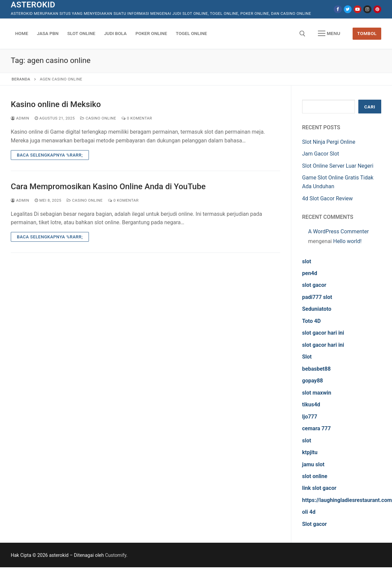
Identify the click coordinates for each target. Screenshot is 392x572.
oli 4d (309, 512)
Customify (116, 555)
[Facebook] (338, 9)
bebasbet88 (316, 369)
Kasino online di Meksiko (56, 104)
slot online (315, 476)
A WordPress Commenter (338, 231)
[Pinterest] (377, 9)
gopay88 (313, 381)
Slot (307, 357)
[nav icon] (329, 34)
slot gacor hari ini (323, 333)
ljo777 (310, 417)
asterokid (33, 5)
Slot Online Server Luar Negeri (338, 166)
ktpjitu (310, 452)
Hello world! (347, 241)
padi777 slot (317, 297)
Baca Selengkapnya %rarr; (50, 155)
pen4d (310, 273)
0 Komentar (137, 118)
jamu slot (313, 464)
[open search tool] (302, 34)
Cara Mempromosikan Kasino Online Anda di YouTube (108, 187)
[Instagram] (367, 9)
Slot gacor (314, 524)
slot (307, 261)
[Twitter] (348, 9)
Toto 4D (311, 321)
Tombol (367, 33)
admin (20, 118)
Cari (370, 107)
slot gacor (314, 285)
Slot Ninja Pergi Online (329, 142)
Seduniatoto (317, 309)
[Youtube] (357, 9)
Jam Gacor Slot (321, 154)
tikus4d (311, 405)
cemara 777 (316, 428)
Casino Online (98, 118)
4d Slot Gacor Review (328, 198)
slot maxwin (317, 393)
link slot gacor (319, 488)
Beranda (21, 79)
